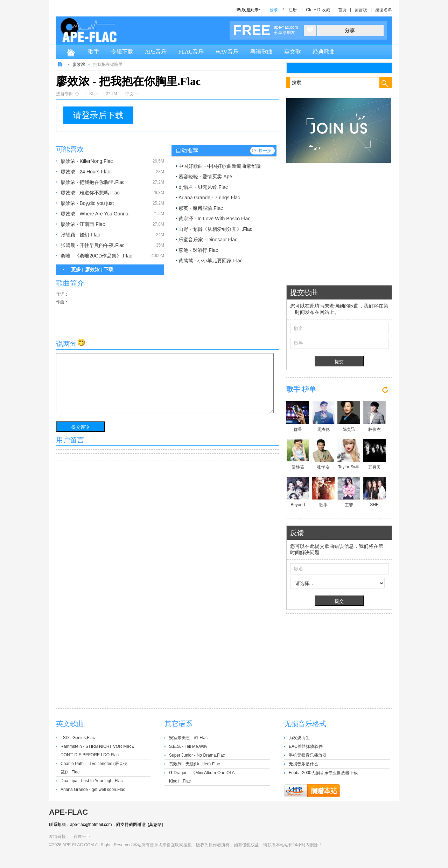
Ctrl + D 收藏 (318, 10)
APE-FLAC (68, 812)
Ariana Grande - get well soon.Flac (93, 790)
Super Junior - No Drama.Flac (197, 755)
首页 (342, 10)
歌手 (94, 52)
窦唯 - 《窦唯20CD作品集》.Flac (96, 256)
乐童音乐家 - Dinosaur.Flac (208, 240)
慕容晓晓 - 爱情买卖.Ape (205, 177)
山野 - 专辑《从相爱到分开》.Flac (215, 229)
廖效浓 (79, 64)
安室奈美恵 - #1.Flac (188, 738)
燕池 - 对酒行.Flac (198, 250)
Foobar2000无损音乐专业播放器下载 (323, 773)
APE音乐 (156, 52)
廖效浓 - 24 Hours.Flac (85, 172)
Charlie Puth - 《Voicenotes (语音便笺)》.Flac (94, 768)
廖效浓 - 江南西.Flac (83, 224)
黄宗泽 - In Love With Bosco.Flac (214, 219)
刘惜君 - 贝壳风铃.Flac (203, 187)
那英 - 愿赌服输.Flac (201, 208)
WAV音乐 (227, 52)
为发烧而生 (299, 738)
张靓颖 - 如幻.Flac (80, 235)
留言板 (361, 10)
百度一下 (82, 836)
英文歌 (293, 52)
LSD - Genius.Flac (78, 738)
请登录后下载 (98, 115)
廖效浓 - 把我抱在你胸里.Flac (93, 182)
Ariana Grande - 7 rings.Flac (209, 198)
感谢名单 (384, 10)
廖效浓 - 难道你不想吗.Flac (90, 193)
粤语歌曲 (261, 52)
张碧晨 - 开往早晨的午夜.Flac (93, 245)
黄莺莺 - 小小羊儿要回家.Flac (211, 261)
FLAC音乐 (191, 52)
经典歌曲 (324, 52)
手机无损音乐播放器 (308, 755)
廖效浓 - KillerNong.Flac (87, 161)
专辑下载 (122, 52)
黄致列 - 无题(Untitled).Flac (194, 764)
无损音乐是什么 (303, 764)
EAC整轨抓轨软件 (306, 746)
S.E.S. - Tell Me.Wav (188, 746)
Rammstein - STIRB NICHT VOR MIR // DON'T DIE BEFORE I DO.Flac (97, 751)
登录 (274, 10)
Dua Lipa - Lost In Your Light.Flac (92, 781)
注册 (293, 10)
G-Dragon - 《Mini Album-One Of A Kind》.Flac (202, 777)
